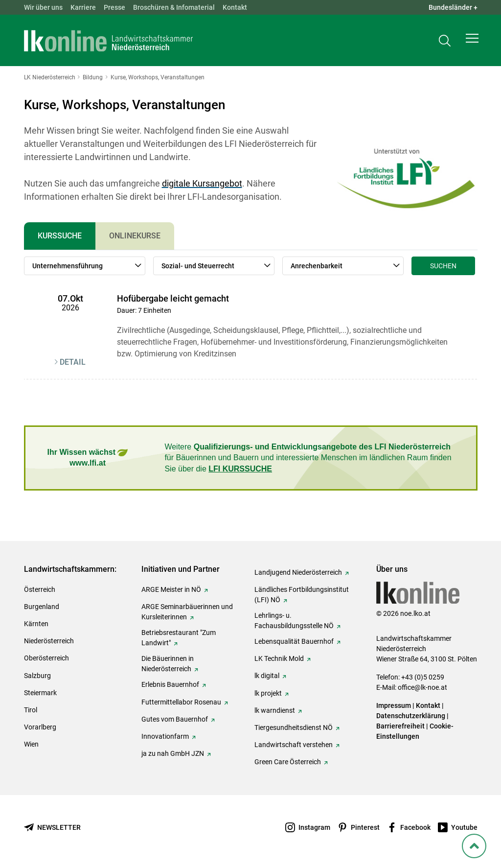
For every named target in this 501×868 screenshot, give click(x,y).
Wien (31, 744)
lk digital (267, 676)
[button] (472, 42)
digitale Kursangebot (202, 183)
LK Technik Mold (279, 658)
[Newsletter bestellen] (52, 828)
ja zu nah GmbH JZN (173, 753)
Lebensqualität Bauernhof (294, 641)
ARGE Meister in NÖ (171, 589)
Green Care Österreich (288, 762)
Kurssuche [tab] (60, 236)
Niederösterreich (49, 641)
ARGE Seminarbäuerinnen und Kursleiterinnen (187, 612)
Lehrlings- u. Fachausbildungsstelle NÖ (294, 621)
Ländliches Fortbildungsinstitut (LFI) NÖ (302, 595)
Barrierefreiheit (400, 726)
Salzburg (37, 676)
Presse (114, 7)
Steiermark (40, 693)
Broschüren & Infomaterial (174, 7)
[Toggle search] (445, 42)
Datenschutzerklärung (411, 716)
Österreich (40, 589)
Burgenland (42, 607)
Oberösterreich (46, 658)
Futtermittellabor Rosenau (181, 702)
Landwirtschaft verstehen (294, 745)
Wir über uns (43, 7)
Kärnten (36, 624)
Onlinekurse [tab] (135, 236)
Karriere (83, 7)
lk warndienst (275, 710)
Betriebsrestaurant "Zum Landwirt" (179, 638)
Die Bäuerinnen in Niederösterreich (168, 664)
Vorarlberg (40, 727)
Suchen (443, 266)
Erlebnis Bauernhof (170, 684)
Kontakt (235, 7)
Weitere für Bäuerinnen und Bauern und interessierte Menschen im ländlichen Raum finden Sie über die (308, 458)
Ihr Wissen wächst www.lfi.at (88, 457)
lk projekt (268, 693)
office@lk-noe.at (422, 687)
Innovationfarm (165, 736)
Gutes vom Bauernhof (175, 719)
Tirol (31, 710)
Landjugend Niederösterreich (298, 572)
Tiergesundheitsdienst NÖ (294, 727)
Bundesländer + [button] (453, 7)
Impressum (394, 705)
